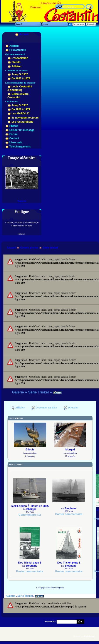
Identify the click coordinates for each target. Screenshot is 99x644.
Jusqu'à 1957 (20, 74)
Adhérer (17, 66)
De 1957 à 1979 (21, 79)
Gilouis (30, 450)
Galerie (22, 201)
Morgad (70, 450)
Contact (14, 138)
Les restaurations (22, 122)
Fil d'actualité (18, 50)
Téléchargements (20, 147)
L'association (20, 58)
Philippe (31, 509)
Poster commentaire (69, 514)
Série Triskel (50, 248)
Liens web (16, 142)
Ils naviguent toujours (25, 118)
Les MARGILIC (21, 114)
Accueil (24, 34)
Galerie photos (29, 248)
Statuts (16, 62)
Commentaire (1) (30, 515)
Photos (14, 126)
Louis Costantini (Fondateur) (20, 88)
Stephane (70, 509)
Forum (13, 134)
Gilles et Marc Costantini (18, 96)
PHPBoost (89, 636)
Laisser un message (22, 130)
